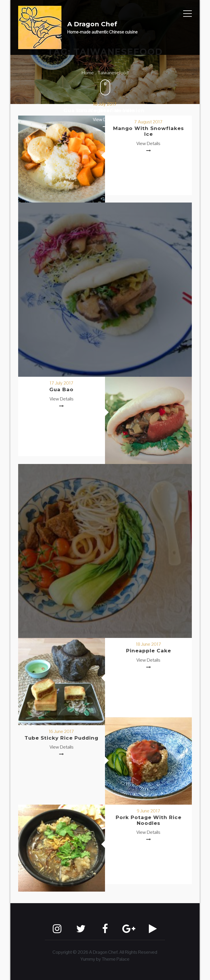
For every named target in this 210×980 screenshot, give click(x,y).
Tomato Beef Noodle (105, 110)
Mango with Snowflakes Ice (149, 131)
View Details (148, 143)
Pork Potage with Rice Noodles (149, 820)
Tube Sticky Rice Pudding (61, 738)
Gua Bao (61, 389)
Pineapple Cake (149, 651)
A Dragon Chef (92, 24)
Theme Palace (116, 959)
